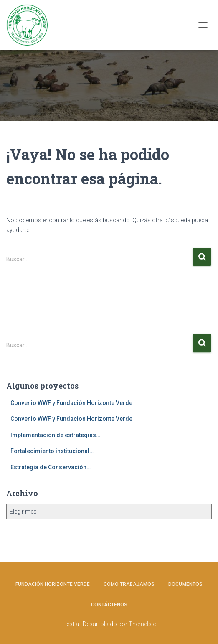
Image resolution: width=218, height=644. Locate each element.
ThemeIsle (142, 624)
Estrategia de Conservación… (51, 467)
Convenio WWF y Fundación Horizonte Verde (71, 403)
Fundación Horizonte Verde (53, 584)
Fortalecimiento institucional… (52, 451)
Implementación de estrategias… (55, 435)
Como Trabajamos (129, 584)
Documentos (185, 584)
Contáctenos (109, 605)
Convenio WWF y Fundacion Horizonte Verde (71, 419)
